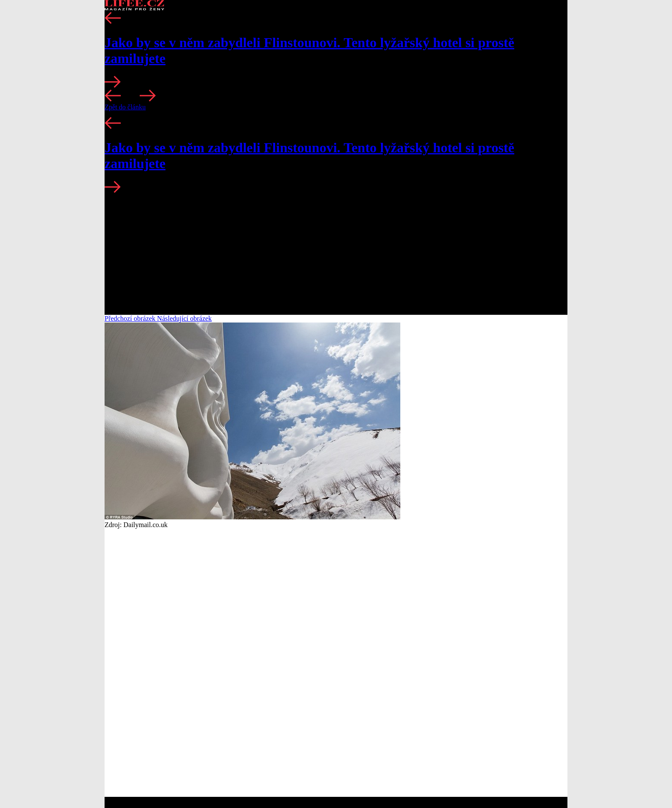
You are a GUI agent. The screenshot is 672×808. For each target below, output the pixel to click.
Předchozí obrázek (131, 318)
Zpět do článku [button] (125, 107)
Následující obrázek (185, 318)
